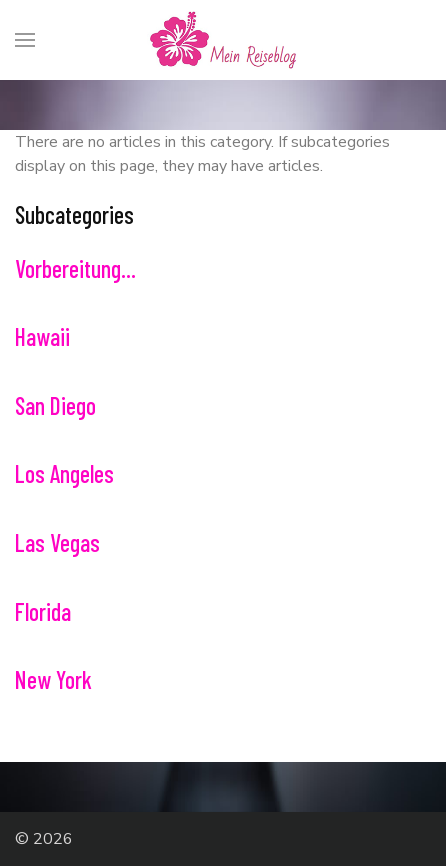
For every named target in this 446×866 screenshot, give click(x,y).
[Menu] (25, 40)
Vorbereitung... (75, 268)
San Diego (55, 405)
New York (53, 679)
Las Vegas (57, 542)
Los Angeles (64, 473)
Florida (43, 611)
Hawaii (42, 336)
